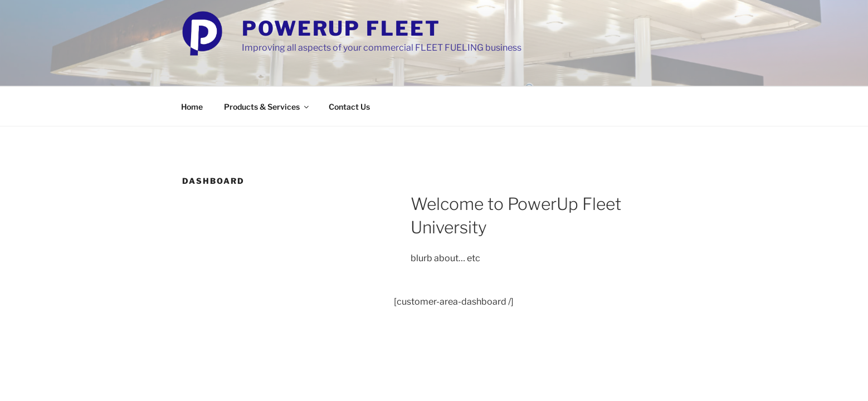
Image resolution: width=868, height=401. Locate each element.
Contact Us (349, 107)
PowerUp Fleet (341, 28)
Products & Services (267, 107)
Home (192, 107)
